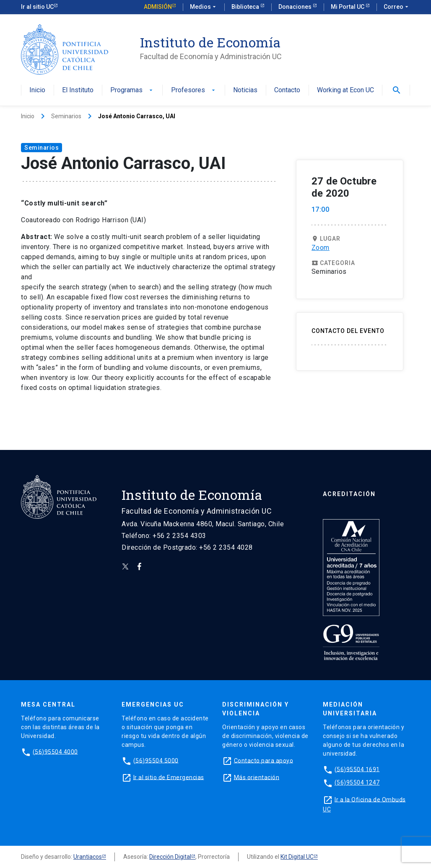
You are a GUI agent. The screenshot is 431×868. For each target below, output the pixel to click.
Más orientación (257, 777)
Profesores (194, 90)
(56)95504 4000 (55, 751)
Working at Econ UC (345, 90)
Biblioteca (246, 7)
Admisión (158, 7)
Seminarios (66, 116)
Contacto (287, 90)
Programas (132, 90)
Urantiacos (88, 857)
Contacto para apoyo (264, 760)
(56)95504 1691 (357, 769)
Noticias (245, 90)
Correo (397, 7)
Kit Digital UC (297, 857)
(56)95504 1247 (357, 782)
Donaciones (296, 7)
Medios (204, 7)
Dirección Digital (170, 857)
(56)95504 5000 (156, 760)
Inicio (37, 90)
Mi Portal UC (348, 7)
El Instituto (78, 90)
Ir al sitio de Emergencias (169, 777)
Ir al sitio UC (37, 7)
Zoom (321, 248)
